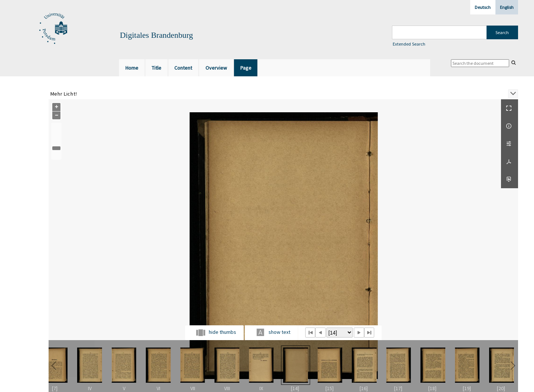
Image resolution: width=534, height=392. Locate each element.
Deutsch (483, 7)
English (507, 7)
